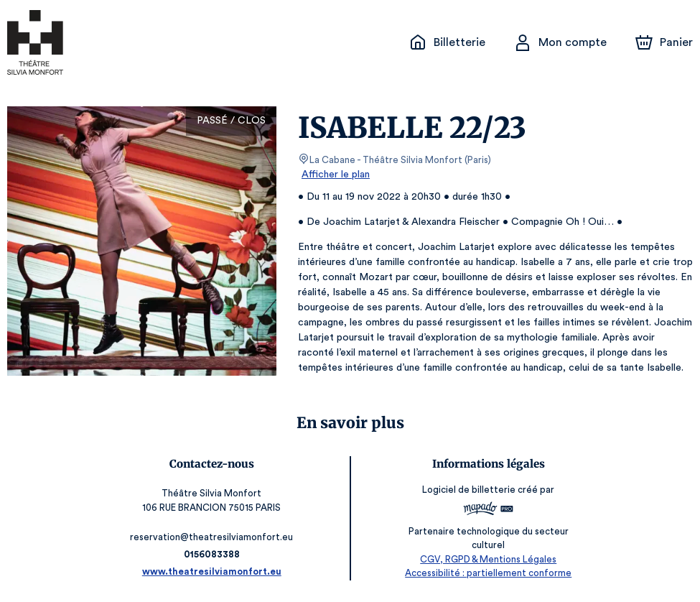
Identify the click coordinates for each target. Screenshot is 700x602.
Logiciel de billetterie (467, 495)
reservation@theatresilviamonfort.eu (215, 537)
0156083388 (215, 554)
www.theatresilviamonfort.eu (215, 571)
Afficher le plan (335, 175)
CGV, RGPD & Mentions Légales (485, 559)
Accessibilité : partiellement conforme (485, 573)
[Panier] (664, 42)
